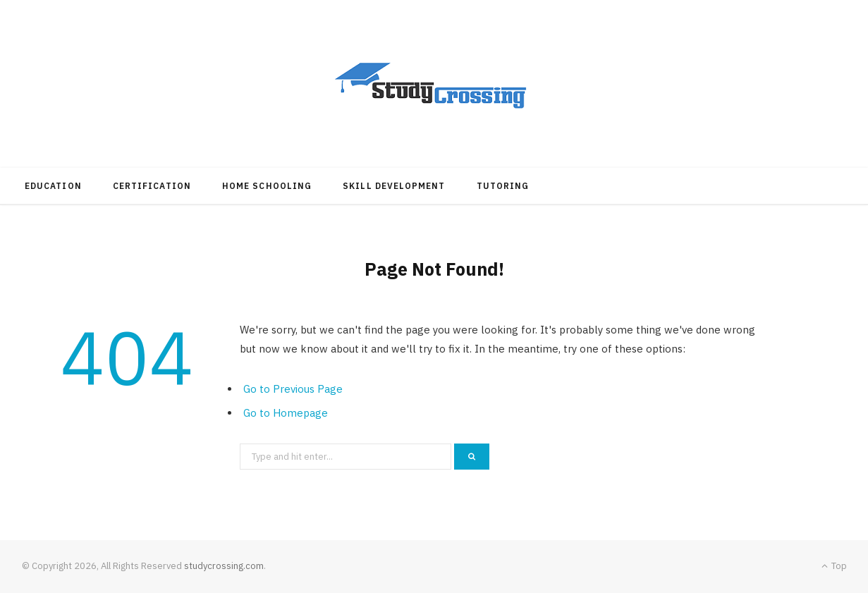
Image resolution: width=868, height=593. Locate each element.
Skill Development (394, 186)
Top (834, 566)
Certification (152, 186)
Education (53, 186)
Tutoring (503, 186)
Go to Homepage (286, 413)
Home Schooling (267, 186)
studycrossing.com (224, 566)
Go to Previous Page (293, 389)
